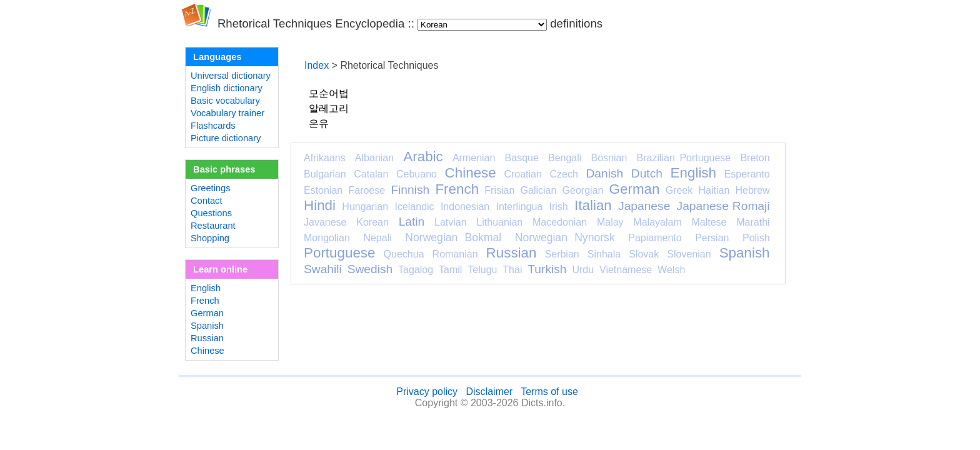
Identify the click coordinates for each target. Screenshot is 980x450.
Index (317, 65)
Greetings (211, 188)
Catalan (371, 174)
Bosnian (609, 158)
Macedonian (560, 222)
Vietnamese (626, 270)
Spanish (207, 326)
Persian (712, 238)
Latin (412, 222)
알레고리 (329, 108)
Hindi (320, 205)
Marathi (753, 222)
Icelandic (414, 207)
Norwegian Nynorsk (565, 237)
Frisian (499, 190)
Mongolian (327, 238)
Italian (593, 205)
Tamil (450, 270)
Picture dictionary (226, 138)
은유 (319, 123)
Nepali (377, 238)
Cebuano (417, 174)
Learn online (220, 269)
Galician (539, 190)
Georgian (583, 190)
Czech (563, 174)
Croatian (522, 174)
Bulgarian (325, 174)
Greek (679, 190)
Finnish (410, 190)
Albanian (374, 158)
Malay (610, 222)
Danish (604, 173)
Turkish (547, 269)
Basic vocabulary (225, 101)
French (205, 301)
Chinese (207, 351)
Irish (559, 207)
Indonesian (465, 207)
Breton (755, 158)
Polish (756, 238)
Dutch (647, 173)
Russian (207, 338)
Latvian (451, 222)
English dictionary (227, 88)
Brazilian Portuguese (684, 158)
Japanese (644, 206)
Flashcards (213, 126)
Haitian (714, 190)
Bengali (565, 158)
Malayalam (657, 222)
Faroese (367, 190)
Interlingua (520, 207)
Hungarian (365, 207)
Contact (207, 201)
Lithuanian (499, 222)
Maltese (709, 222)
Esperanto (747, 174)
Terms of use (549, 392)
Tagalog (416, 270)
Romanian (455, 254)
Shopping (210, 238)
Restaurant (213, 226)
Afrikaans (325, 158)
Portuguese (340, 253)
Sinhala (604, 254)
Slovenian (689, 254)
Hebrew (752, 190)
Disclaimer (489, 392)
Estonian (323, 190)
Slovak (644, 254)
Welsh (671, 270)
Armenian (474, 158)
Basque (522, 158)
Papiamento (655, 238)
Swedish (370, 269)
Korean (372, 222)
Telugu (482, 270)
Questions (211, 213)
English (206, 288)
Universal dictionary (231, 76)
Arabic (423, 157)
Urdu (583, 270)
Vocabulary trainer (227, 113)
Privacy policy (427, 392)
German (207, 313)
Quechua (404, 254)
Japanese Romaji (723, 206)
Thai (512, 270)
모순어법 (329, 93)
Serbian (562, 254)
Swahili (323, 269)
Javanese (325, 222)
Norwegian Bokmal (453, 237)
